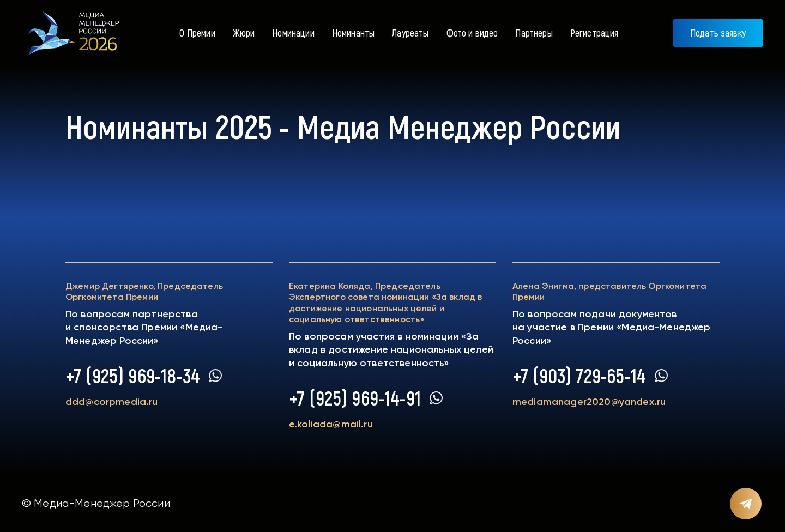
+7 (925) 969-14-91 (355, 398)
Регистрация (594, 33)
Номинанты (353, 33)
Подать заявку (718, 33)
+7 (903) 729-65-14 (579, 376)
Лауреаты (410, 33)
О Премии (197, 33)
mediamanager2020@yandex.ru (589, 402)
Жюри (244, 33)
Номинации (293, 33)
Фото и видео (472, 33)
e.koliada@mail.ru (331, 424)
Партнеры (534, 33)
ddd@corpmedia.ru (112, 402)
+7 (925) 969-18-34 (133, 376)
